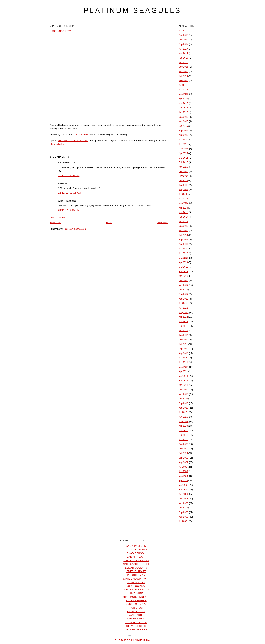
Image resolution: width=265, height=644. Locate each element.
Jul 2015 (183, 140)
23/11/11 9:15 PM (69, 210)
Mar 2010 (183, 430)
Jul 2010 (183, 412)
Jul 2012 (183, 303)
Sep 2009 (183, 458)
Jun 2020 (183, 31)
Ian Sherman (136, 575)
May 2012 (183, 312)
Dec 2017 (183, 40)
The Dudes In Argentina (132, 640)
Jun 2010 (183, 417)
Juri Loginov (136, 586)
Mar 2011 (183, 376)
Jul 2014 (183, 194)
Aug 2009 (183, 462)
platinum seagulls (132, 10)
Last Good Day (60, 31)
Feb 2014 (183, 217)
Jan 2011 (183, 385)
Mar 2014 (183, 212)
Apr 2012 (183, 317)
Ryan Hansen (136, 615)
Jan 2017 (183, 62)
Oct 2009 (183, 453)
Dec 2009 (183, 444)
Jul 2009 (183, 467)
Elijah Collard (136, 568)
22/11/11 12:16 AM (69, 193)
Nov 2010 (183, 394)
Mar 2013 (183, 267)
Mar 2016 (183, 103)
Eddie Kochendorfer (136, 564)
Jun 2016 (183, 90)
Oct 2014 (183, 181)
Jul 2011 (183, 358)
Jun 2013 (183, 253)
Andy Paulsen (136, 546)
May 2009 (183, 476)
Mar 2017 (183, 53)
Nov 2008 (183, 503)
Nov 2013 (183, 230)
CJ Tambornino (136, 550)
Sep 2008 (183, 512)
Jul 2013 (183, 249)
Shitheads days (57, 144)
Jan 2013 (183, 276)
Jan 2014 (183, 221)
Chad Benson (136, 553)
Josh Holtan (136, 582)
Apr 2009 (183, 480)
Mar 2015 (183, 158)
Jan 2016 (183, 112)
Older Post (162, 223)
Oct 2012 (183, 290)
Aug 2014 (183, 190)
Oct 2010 (183, 399)
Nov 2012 (183, 285)
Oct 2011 (183, 344)
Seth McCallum (136, 622)
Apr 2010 (183, 426)
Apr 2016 (183, 99)
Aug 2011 (183, 353)
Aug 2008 (183, 517)
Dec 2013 (183, 226)
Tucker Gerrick (136, 630)
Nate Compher (136, 601)
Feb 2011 (183, 381)
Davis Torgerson (136, 561)
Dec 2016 (183, 67)
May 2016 (183, 94)
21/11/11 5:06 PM (69, 176)
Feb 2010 (183, 435)
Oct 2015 (183, 126)
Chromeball (82, 135)
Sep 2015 (183, 131)
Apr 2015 (183, 153)
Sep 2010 (183, 403)
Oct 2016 (183, 76)
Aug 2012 (183, 299)
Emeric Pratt (136, 571)
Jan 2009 (183, 494)
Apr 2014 (183, 208)
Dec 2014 (183, 171)
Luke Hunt (136, 593)
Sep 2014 (183, 185)
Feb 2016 (183, 108)
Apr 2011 (183, 371)
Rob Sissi (136, 608)
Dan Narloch (136, 557)
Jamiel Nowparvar (136, 579)
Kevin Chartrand (136, 590)
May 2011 (183, 367)
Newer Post (56, 223)
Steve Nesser (136, 626)
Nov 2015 (183, 121)
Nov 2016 (183, 71)
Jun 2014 (183, 199)
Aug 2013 (183, 244)
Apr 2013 (183, 262)
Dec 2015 (183, 117)
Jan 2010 (183, 440)
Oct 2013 (183, 235)
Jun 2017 (183, 49)
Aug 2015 (183, 135)
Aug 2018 (183, 35)
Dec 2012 (183, 281)
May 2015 (183, 149)
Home (109, 223)
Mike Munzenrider (136, 597)
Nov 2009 (183, 449)
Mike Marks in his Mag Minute (73, 141)
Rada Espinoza (136, 604)
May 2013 (183, 258)
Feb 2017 (183, 58)
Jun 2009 (183, 471)
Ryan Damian (136, 612)
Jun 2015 (183, 144)
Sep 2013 (183, 240)
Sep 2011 (183, 349)
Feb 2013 (183, 272)
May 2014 (183, 203)
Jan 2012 (183, 330)
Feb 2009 (183, 490)
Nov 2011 (183, 340)
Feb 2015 (183, 162)
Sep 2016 (183, 80)
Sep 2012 (183, 294)
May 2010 (183, 421)
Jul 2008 (183, 521)
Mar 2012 (183, 321)
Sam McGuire (136, 619)
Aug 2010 (183, 408)
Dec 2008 (183, 499)
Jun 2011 (183, 362)
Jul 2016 (183, 85)
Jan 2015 (183, 167)
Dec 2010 (183, 390)
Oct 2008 (183, 508)
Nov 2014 (183, 176)
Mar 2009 (183, 485)
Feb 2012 (183, 326)
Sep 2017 (183, 44)
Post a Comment (58, 218)
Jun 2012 (183, 308)
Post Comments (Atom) (75, 229)
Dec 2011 (183, 335)
